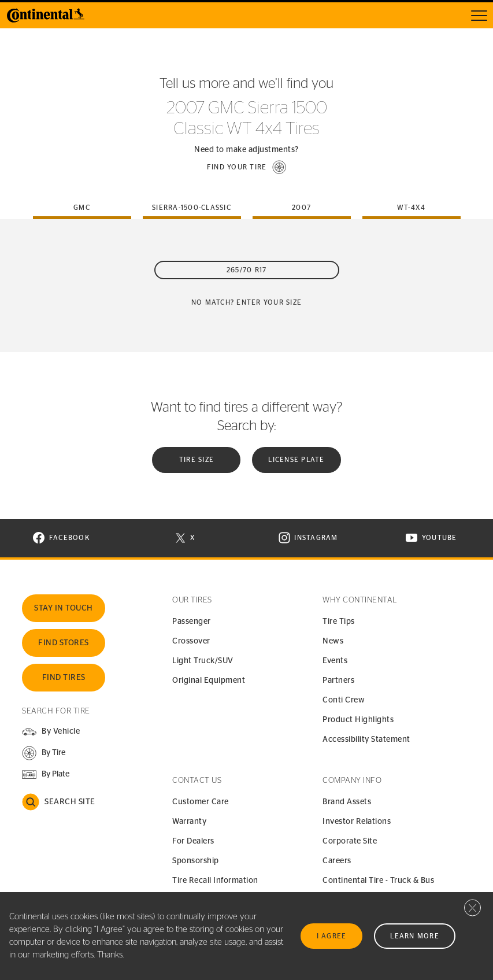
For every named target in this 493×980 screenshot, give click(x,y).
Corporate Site (350, 841)
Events (335, 661)
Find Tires (64, 678)
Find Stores (64, 643)
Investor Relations (357, 822)
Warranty (189, 822)
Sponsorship (196, 861)
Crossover (191, 641)
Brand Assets (347, 802)
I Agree (332, 936)
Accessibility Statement (366, 739)
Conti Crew (344, 700)
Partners (338, 681)
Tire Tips (339, 622)
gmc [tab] (82, 208)
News (333, 641)
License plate (296, 460)
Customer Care (201, 802)
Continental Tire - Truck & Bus (378, 881)
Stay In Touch (64, 608)
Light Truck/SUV (203, 661)
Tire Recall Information (215, 881)
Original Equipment (209, 681)
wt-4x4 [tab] (412, 208)
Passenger (192, 622)
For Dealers (193, 841)
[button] (247, 167)
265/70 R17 (247, 270)
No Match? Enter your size (247, 302)
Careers (337, 861)
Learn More (415, 936)
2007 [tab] (301, 208)
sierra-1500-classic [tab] (192, 208)
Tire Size (197, 460)
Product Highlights (358, 720)
